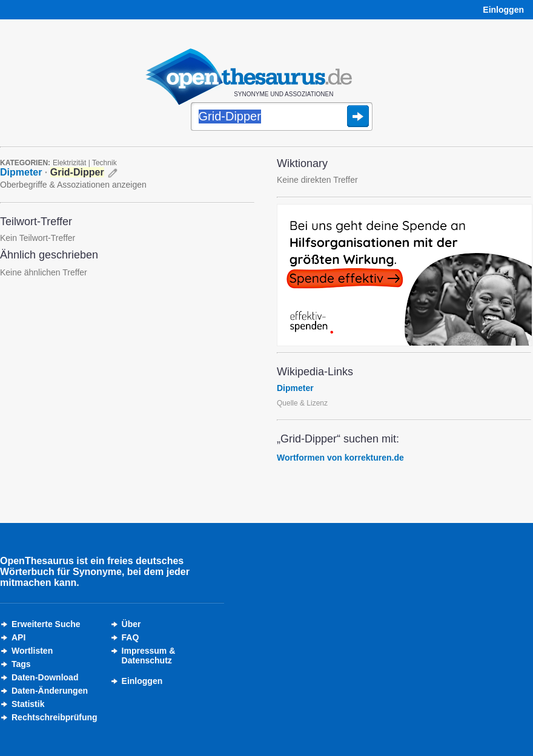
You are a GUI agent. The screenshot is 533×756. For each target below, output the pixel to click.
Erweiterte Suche (46, 624)
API (18, 637)
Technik (104, 163)
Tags (21, 664)
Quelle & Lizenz (302, 403)
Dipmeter (21, 172)
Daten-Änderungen (50, 691)
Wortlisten (32, 651)
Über (131, 624)
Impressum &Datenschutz (149, 656)
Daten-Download (45, 677)
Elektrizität (69, 163)
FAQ (131, 637)
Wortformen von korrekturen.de (340, 458)
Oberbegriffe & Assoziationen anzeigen (73, 185)
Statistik (28, 704)
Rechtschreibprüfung (55, 717)
